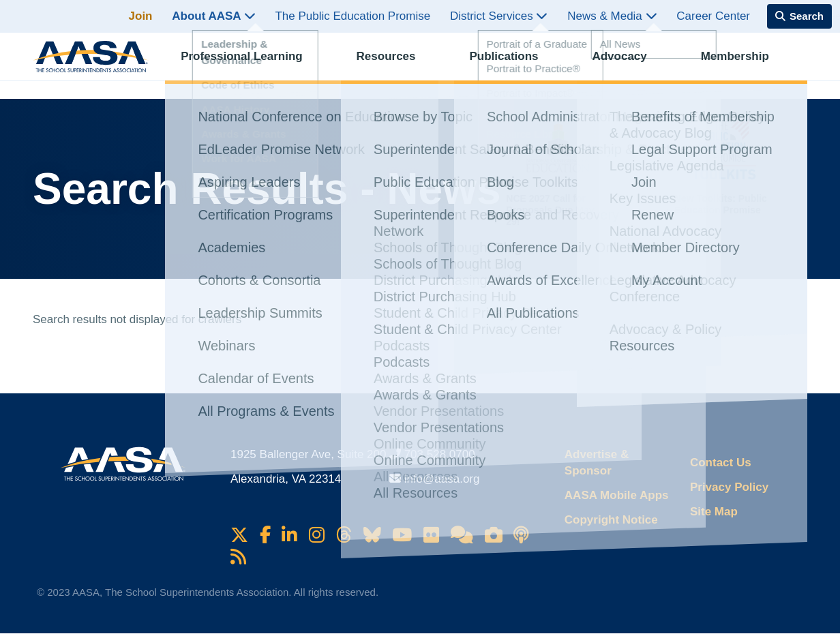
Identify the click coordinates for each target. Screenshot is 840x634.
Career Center (713, 16)
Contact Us (721, 463)
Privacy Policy (729, 487)
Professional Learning (253, 65)
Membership (746, 65)
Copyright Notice (611, 520)
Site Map (714, 512)
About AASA (213, 16)
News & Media (612, 16)
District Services (499, 16)
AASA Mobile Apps (617, 495)
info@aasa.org (442, 479)
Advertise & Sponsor (597, 463)
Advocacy (631, 65)
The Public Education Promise (352, 16)
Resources (397, 65)
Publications (515, 65)
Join (141, 16)
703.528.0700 (440, 454)
